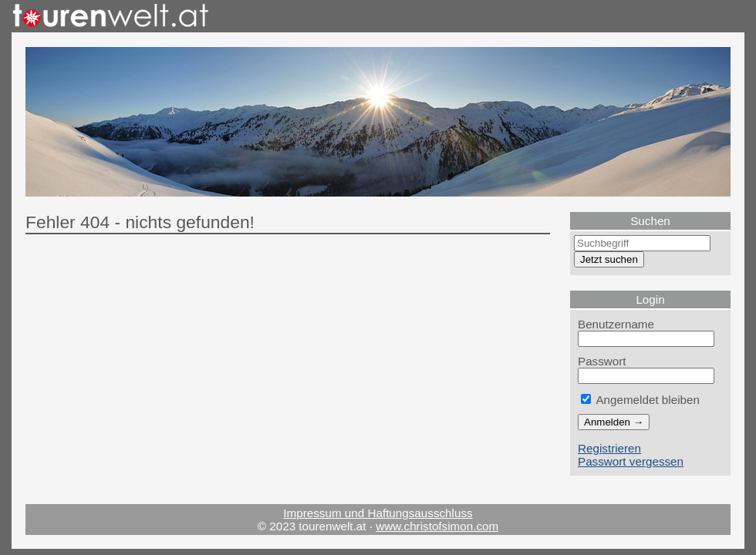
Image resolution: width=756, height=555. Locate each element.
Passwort (602, 361)
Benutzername (616, 324)
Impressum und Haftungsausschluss (378, 513)
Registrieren (609, 448)
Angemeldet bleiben (640, 400)
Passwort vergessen (631, 461)
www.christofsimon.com (437, 526)
